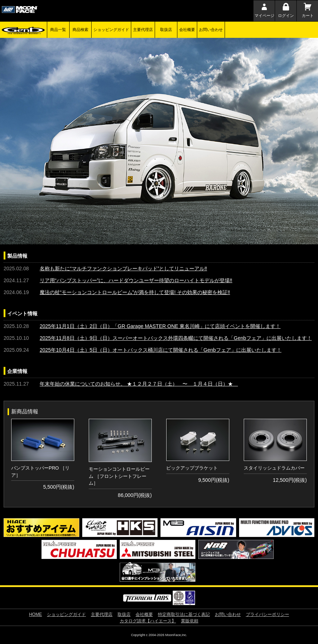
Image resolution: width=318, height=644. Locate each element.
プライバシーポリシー (268, 614)
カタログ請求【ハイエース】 (148, 621)
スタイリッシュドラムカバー (274, 468)
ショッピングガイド (111, 30)
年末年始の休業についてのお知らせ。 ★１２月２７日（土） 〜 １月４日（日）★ (139, 384)
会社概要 (187, 30)
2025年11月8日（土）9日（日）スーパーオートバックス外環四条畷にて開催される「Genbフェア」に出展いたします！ (176, 338)
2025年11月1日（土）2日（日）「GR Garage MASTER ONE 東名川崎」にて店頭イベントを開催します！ (160, 326)
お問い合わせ (211, 30)
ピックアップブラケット (192, 468)
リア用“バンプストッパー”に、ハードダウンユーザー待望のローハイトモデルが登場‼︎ (136, 280)
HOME (35, 614)
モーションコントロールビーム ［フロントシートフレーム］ (119, 476)
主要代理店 (143, 30)
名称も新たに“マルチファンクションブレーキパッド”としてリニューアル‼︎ (123, 268)
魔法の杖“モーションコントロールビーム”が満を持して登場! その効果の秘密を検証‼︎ (135, 292)
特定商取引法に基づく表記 (184, 614)
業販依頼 (190, 621)
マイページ (264, 15)
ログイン (286, 15)
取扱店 (166, 30)
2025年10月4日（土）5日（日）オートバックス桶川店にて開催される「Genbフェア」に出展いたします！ (161, 350)
